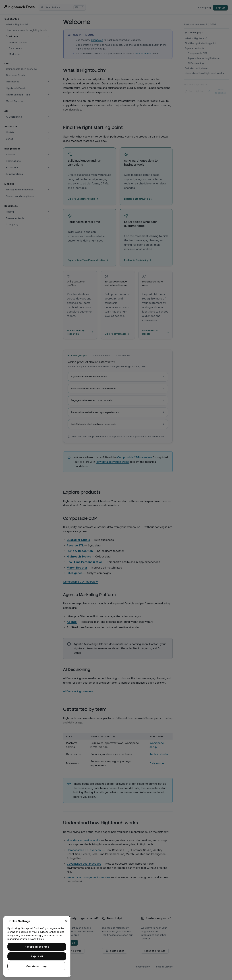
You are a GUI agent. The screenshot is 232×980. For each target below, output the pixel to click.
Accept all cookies (37, 947)
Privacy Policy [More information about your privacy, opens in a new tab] (36, 939)
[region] (37, 946)
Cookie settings (37, 966)
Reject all (37, 956)
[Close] (66, 921)
